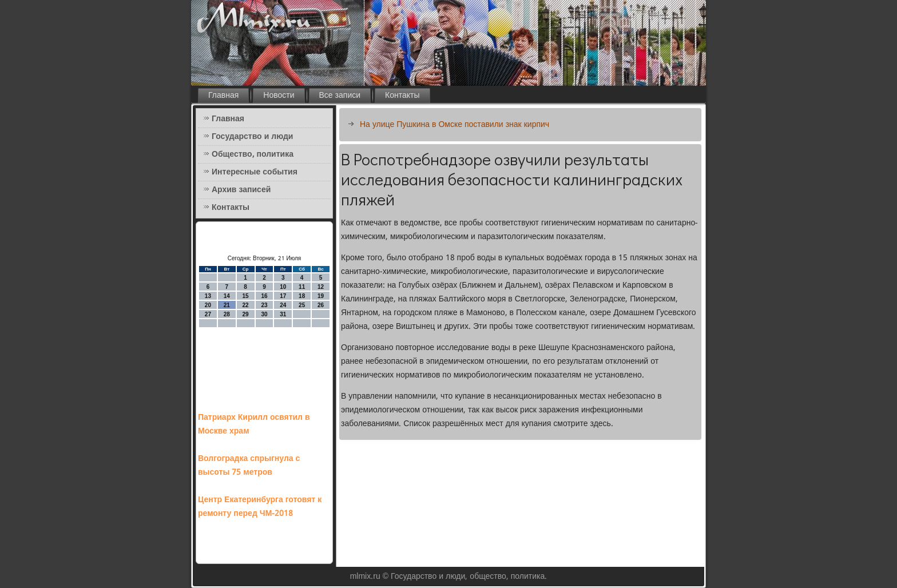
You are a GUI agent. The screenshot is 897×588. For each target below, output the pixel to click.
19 (321, 296)
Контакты (402, 96)
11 (302, 287)
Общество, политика (253, 154)
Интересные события (255, 172)
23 (264, 305)
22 (246, 305)
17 (283, 296)
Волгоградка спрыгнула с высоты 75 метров (249, 466)
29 (246, 314)
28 (227, 314)
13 (208, 296)
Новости (279, 96)
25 (302, 305)
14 (227, 296)
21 (227, 305)
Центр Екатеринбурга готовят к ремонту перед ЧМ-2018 (260, 507)
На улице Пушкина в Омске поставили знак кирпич (455, 125)
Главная (223, 96)
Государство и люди (252, 137)
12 (321, 287)
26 (321, 305)
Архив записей (241, 190)
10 (283, 287)
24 (283, 305)
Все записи (340, 96)
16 (264, 296)
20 (208, 305)
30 (264, 314)
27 (208, 314)
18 (302, 296)
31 (283, 314)
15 (246, 296)
